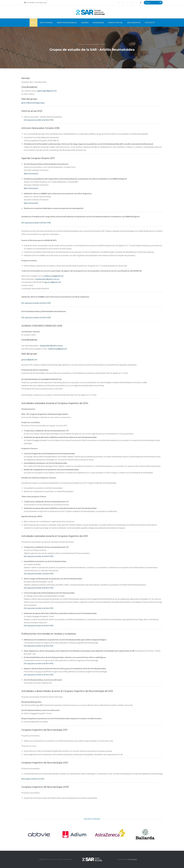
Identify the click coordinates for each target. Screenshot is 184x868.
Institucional (46, 23)
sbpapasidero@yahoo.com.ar (47, 279)
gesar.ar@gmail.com (53, 282)
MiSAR (33, 23)
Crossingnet (132, 859)
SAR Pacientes (134, 23)
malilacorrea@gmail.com (54, 276)
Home (81, 44)
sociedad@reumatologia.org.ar (37, 3)
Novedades (98, 23)
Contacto (150, 23)
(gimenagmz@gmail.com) (47, 91)
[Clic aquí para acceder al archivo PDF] (39, 120)
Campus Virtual (115, 23)
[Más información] (31, 174)
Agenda (85, 23)
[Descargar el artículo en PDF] (33, 779)
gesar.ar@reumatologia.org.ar (33, 103)
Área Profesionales (67, 23)
